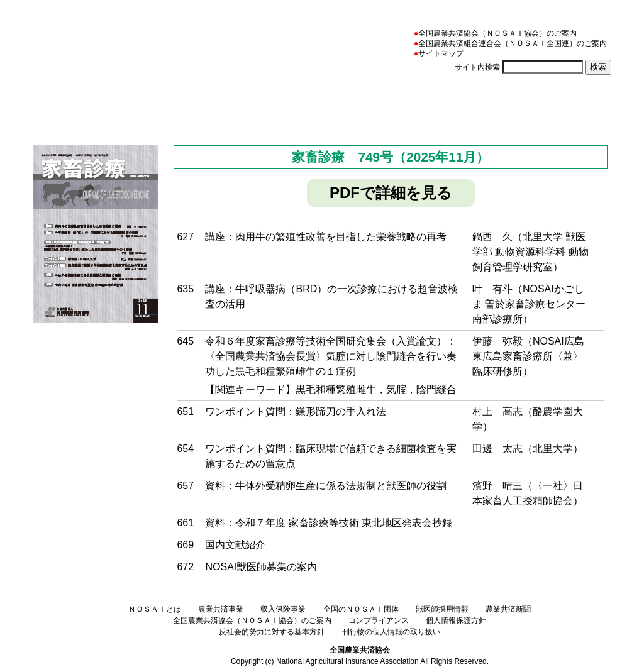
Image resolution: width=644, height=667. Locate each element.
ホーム (42, 103)
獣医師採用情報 (442, 609)
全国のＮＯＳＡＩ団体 (454, 103)
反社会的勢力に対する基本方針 (272, 632)
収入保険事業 (343, 103)
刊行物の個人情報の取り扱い (391, 632)
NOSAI (104, 42)
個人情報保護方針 (456, 620)
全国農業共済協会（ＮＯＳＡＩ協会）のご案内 (497, 33)
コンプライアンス (379, 620)
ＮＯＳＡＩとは (120, 103)
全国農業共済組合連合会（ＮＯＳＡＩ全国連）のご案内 (513, 43)
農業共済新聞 (566, 103)
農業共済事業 (232, 103)
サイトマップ (441, 53)
